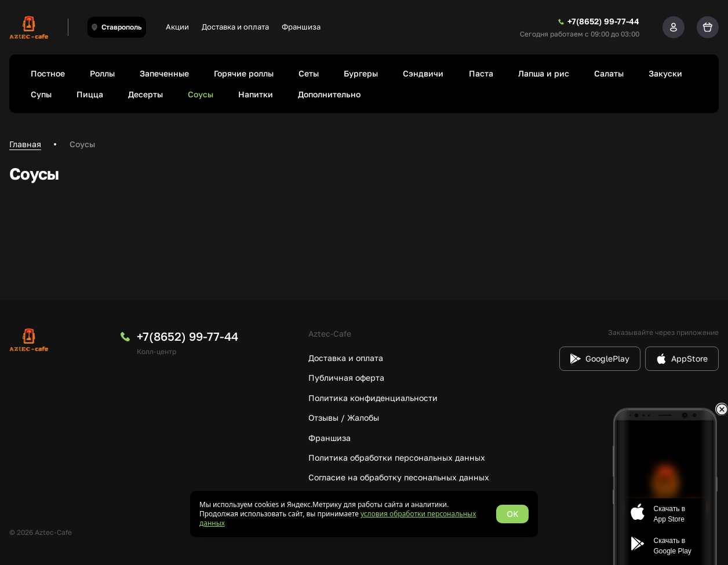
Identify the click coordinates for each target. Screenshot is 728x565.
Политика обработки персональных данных (397, 458)
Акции (177, 27)
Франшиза (301, 27)
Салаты (609, 73)
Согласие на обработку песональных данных (399, 477)
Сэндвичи (423, 73)
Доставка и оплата (235, 27)
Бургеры (361, 73)
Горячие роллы (244, 73)
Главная (25, 144)
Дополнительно (329, 94)
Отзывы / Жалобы (344, 418)
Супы (41, 94)
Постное (48, 73)
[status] (364, 514)
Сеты (309, 73)
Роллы (102, 73)
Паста (481, 73)
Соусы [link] (82, 144)
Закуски (665, 73)
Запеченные (164, 73)
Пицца (90, 94)
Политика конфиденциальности (373, 398)
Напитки (256, 94)
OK (512, 514)
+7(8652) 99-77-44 (188, 336)
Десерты (145, 94)
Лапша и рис (544, 73)
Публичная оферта (346, 378)
